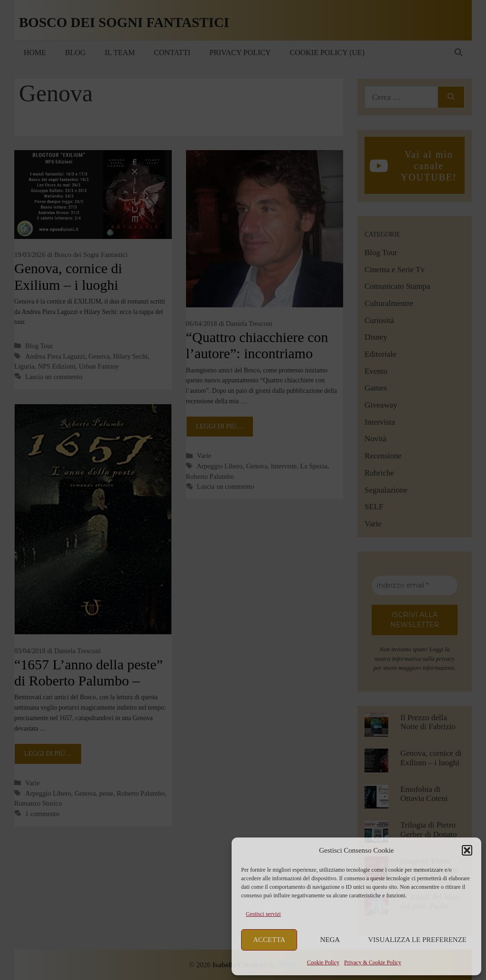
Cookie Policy (323, 962)
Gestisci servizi (263, 914)
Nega (330, 940)
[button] (467, 850)
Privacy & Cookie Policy (373, 962)
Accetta (269, 940)
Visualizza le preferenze (418, 940)
